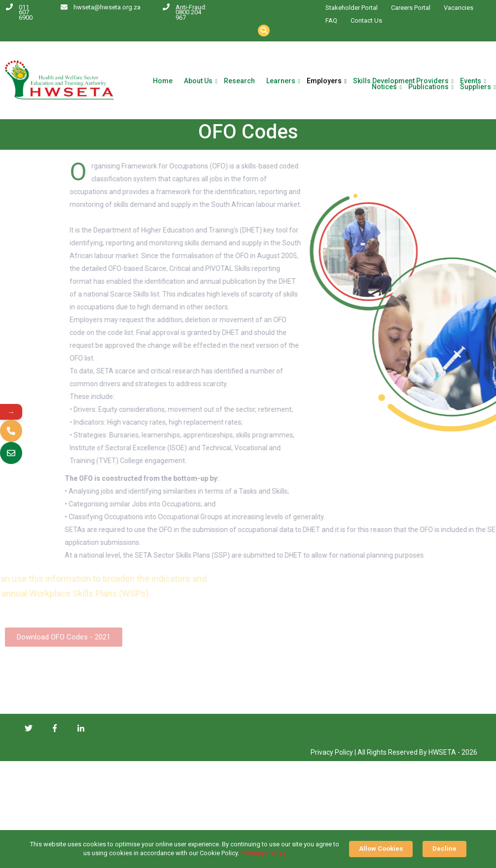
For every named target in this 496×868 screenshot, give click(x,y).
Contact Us (366, 20)
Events (471, 81)
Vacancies (459, 8)
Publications (428, 87)
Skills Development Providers (401, 81)
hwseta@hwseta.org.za (107, 7)
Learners (281, 81)
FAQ (331, 20)
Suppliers (476, 87)
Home (163, 81)
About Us (198, 81)
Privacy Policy (263, 853)
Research (239, 81)
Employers (324, 81)
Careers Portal (411, 8)
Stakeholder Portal (352, 8)
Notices (384, 87)
